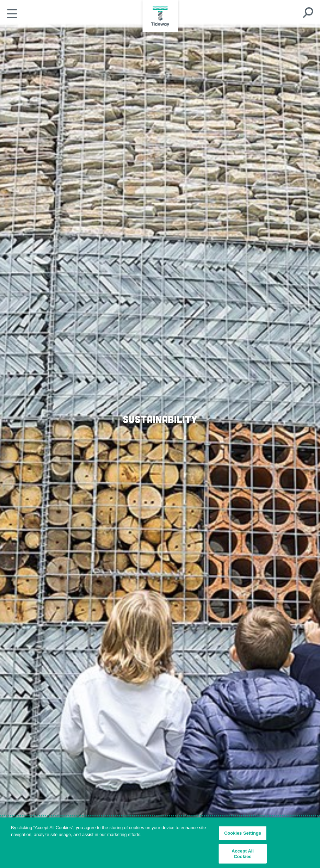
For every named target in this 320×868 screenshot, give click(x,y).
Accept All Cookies (243, 855)
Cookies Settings (243, 835)
